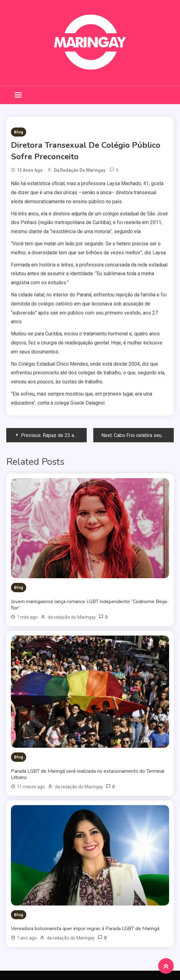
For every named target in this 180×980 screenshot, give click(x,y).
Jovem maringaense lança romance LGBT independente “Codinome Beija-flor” (90, 605)
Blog (19, 132)
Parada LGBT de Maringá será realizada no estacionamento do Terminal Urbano (88, 774)
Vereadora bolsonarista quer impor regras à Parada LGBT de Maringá (85, 929)
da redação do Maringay (80, 170)
